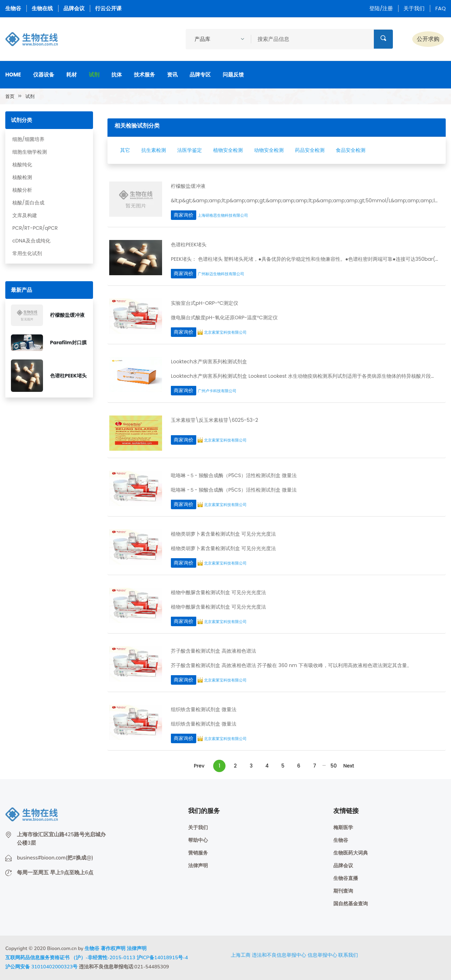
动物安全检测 (269, 150)
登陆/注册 (381, 8)
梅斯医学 (343, 828)
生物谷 (13, 8)
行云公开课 (108, 8)
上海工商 (241, 955)
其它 (125, 150)
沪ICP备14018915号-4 (162, 958)
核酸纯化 (22, 165)
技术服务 (144, 75)
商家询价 (184, 215)
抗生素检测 (154, 150)
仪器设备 (44, 75)
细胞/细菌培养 (28, 139)
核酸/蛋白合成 (28, 203)
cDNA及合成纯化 (31, 241)
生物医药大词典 (351, 853)
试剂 (94, 75)
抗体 (117, 75)
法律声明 (198, 866)
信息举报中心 (322, 955)
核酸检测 (22, 177)
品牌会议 (74, 8)
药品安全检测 (310, 150)
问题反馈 (233, 75)
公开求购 (428, 39)
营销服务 (198, 853)
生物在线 (42, 8)
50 (334, 766)
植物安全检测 (228, 150)
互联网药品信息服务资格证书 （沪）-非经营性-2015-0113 (70, 958)
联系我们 (348, 955)
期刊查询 (343, 891)
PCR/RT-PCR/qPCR (35, 228)
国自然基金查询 (351, 904)
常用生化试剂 (27, 253)
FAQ (440, 8)
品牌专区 (200, 75)
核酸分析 (22, 190)
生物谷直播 (346, 878)
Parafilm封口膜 (68, 343)
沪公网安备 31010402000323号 (41, 967)
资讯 (172, 75)
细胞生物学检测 (30, 152)
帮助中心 (198, 840)
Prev (199, 766)
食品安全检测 (351, 150)
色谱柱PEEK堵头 (68, 376)
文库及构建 (25, 215)
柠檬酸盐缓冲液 (67, 315)
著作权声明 (113, 948)
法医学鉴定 (190, 150)
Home (13, 75)
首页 (10, 96)
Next (349, 766)
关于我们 (414, 8)
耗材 (72, 75)
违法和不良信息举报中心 (279, 955)
